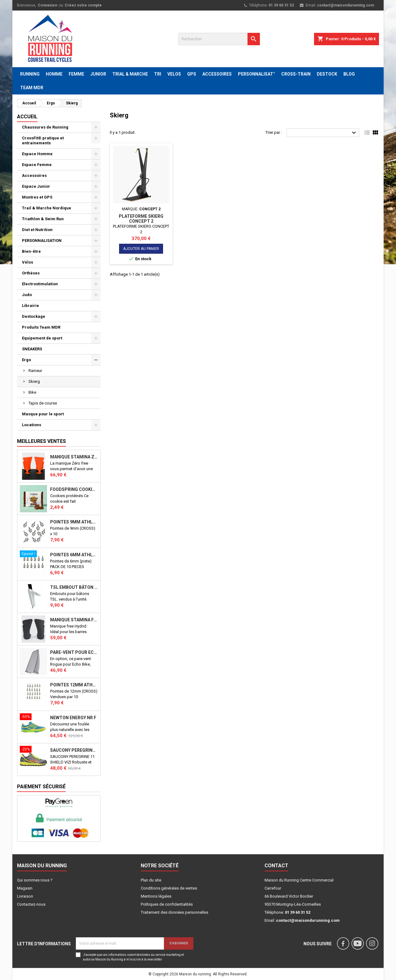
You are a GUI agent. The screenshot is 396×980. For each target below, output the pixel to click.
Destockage (34, 316)
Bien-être (31, 251)
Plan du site (151, 880)
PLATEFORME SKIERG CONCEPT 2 (141, 219)
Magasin (25, 888)
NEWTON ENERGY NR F (73, 718)
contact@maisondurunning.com (346, 5)
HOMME (54, 74)
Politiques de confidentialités (167, 904)
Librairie (30, 306)
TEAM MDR (32, 88)
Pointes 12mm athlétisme (74, 685)
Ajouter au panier (141, 249)
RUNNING (30, 74)
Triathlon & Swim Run (43, 219)
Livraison (25, 896)
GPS (192, 74)
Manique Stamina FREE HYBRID (74, 620)
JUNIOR (98, 74)
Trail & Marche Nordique (47, 208)
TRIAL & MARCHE (130, 74)
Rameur (35, 371)
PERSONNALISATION (42, 241)
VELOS (174, 74)
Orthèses (31, 273)
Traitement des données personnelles (174, 912)
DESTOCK (327, 74)
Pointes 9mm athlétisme (74, 522)
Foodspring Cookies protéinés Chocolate (74, 489)
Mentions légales (156, 896)
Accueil (27, 117)
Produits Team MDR (41, 327)
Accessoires (34, 175)
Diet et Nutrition (37, 230)
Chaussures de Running (45, 127)
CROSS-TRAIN (296, 74)
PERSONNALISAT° (256, 74)
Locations (32, 425)
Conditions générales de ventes (169, 888)
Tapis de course (43, 403)
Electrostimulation (40, 284)
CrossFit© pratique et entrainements (43, 140)
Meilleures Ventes (41, 441)
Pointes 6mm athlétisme (74, 555)
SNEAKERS (32, 349)
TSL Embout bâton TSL (74, 587)
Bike (32, 392)
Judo (27, 295)
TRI (158, 74)
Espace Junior (36, 186)
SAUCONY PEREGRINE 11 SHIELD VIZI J (74, 750)
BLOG (349, 74)
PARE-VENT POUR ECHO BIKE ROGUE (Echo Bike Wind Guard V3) (74, 652)
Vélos (28, 262)
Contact (276, 866)
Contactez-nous (31, 904)
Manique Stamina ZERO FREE (74, 457)
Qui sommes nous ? (35, 880)
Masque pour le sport (43, 414)
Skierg (34, 381)
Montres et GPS (37, 197)
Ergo (26, 360)
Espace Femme (37, 165)
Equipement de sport (42, 338)
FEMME (76, 74)
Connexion (47, 5)
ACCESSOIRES (217, 74)
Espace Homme (37, 154)
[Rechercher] (219, 39)
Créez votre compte (83, 5)
